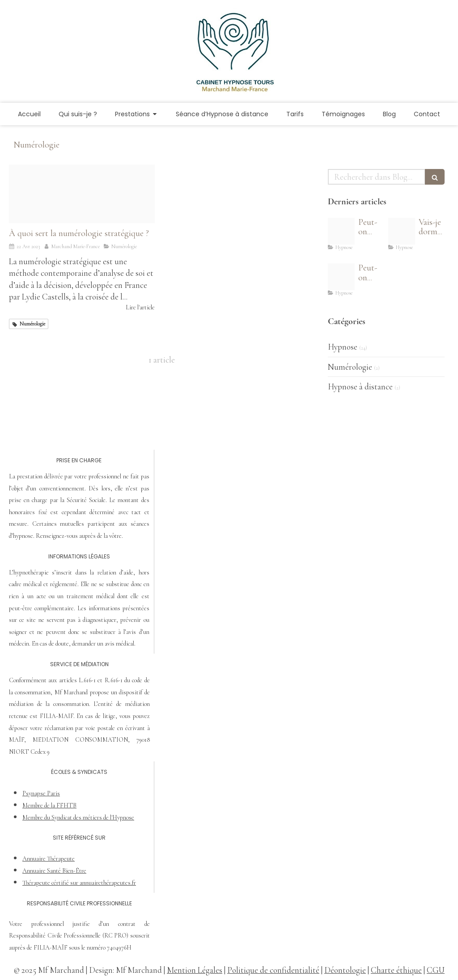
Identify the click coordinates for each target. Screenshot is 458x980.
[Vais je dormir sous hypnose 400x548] (402, 231)
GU (439, 970)
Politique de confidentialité (273, 970)
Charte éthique (396, 970)
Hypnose (343, 347)
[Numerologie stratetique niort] (82, 194)
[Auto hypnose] (341, 231)
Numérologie (350, 367)
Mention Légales (195, 970)
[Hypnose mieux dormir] (341, 277)
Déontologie (345, 970)
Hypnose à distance (360, 387)
